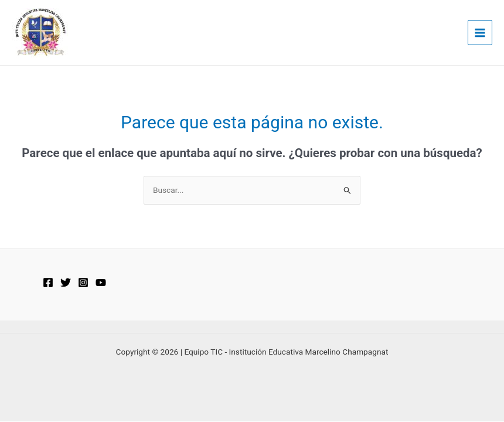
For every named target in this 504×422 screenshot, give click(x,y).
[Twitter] (66, 283)
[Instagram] (83, 283)
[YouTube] (101, 283)
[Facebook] (48, 283)
